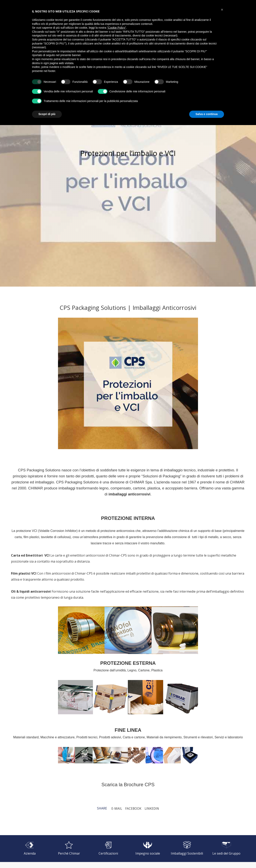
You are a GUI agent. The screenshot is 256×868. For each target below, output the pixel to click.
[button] (222, 10)
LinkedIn (152, 808)
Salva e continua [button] (207, 114)
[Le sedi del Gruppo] (226, 849)
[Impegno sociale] (148, 849)
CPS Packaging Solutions (39, 470)
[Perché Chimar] (69, 849)
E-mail (116, 808)
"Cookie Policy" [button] (116, 28)
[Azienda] (30, 849)
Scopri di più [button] (47, 114)
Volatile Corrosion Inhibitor (58, 531)
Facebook (133, 808)
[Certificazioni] (108, 849)
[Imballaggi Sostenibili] (187, 849)
